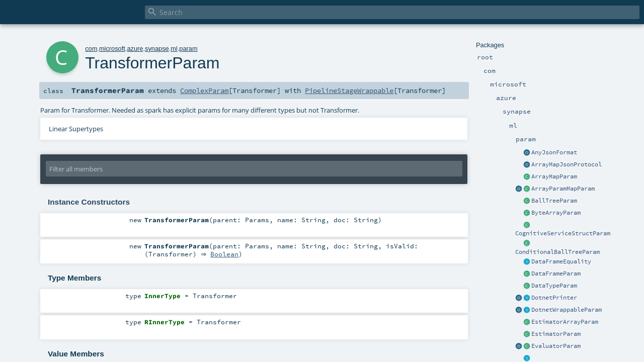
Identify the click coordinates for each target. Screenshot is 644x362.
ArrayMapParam (554, 176)
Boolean (227, 254)
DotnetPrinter (554, 298)
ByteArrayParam (556, 213)
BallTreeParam (554, 201)
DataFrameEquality (561, 261)
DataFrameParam (556, 274)
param (188, 49)
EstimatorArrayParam (565, 322)
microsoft (112, 49)
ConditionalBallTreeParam (557, 252)
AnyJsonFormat (554, 152)
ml (174, 49)
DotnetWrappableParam (567, 310)
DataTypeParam (554, 286)
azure (135, 49)
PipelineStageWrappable (349, 90)
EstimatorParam (556, 334)
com (91, 49)
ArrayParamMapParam (563, 189)
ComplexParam (204, 90)
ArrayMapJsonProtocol (567, 164)
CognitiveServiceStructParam (563, 233)
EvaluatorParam (556, 346)
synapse (157, 49)
